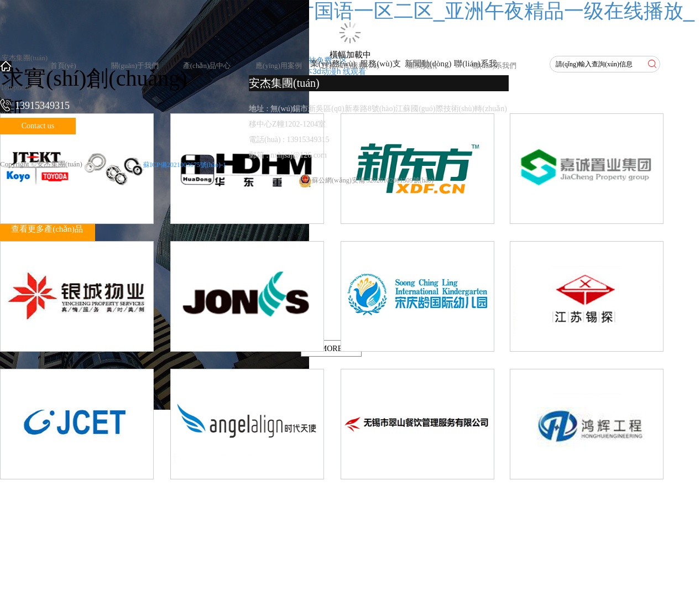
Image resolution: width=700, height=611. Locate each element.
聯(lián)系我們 (494, 66)
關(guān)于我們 (135, 66)
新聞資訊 (422, 66)
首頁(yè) (63, 66)
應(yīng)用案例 (279, 66)
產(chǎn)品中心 (207, 66)
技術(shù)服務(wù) (350, 66)
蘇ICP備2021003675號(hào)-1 (185, 165)
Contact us (38, 126)
